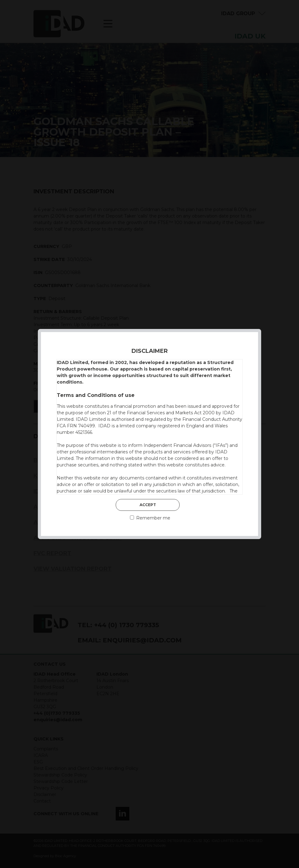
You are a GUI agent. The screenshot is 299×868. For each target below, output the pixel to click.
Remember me (150, 518)
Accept (148, 505)
